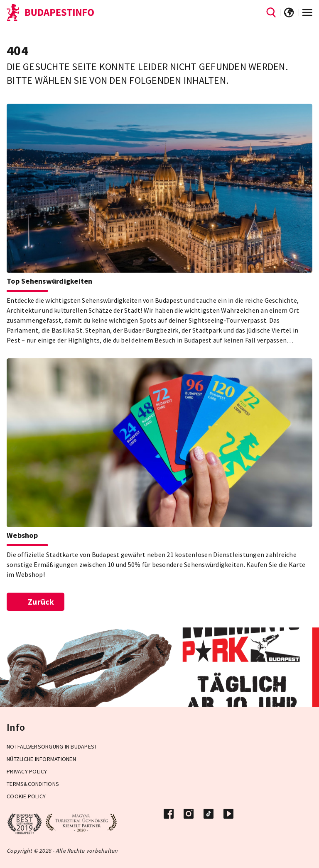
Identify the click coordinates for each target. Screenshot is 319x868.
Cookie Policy (26, 796)
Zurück (36, 602)
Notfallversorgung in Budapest (52, 746)
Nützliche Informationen (41, 759)
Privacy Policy (27, 771)
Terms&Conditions (33, 784)
